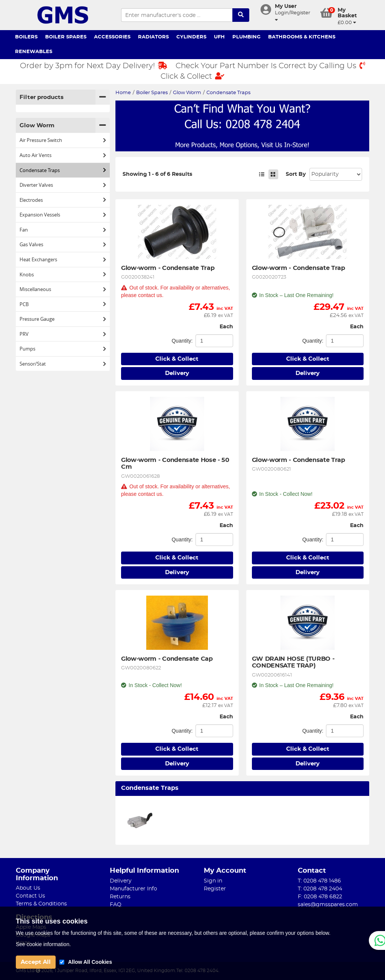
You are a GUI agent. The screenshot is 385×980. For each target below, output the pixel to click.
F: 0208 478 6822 (320, 897)
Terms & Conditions (41, 904)
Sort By (296, 174)
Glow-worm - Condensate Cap (167, 659)
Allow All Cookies (90, 962)
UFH (219, 37)
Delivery (177, 373)
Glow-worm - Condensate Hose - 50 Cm (176, 463)
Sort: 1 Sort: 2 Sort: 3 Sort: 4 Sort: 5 (336, 174)
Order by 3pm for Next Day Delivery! (94, 66)
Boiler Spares (66, 37)
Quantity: (182, 341)
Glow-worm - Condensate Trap (168, 268)
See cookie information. (43, 944)
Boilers (26, 37)
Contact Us (30, 896)
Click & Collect (192, 76)
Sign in (213, 881)
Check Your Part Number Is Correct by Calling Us (270, 66)
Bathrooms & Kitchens (302, 37)
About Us (28, 888)
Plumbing (246, 37)
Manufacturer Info (133, 889)
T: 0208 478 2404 (320, 889)
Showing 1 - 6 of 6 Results (157, 174)
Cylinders (191, 37)
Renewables (34, 52)
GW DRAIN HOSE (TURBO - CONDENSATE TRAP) (294, 662)
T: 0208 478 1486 (319, 881)
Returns (120, 897)
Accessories (112, 37)
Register (215, 889)
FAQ (116, 905)
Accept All (36, 962)
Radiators (153, 37)
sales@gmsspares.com (328, 905)
